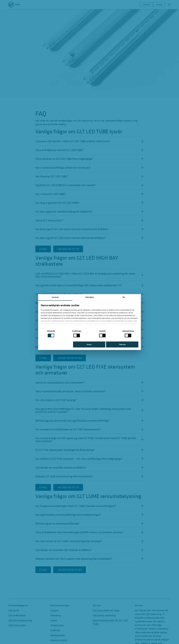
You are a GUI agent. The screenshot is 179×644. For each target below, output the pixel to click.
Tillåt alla (122, 344)
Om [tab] (124, 297)
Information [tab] (89, 297)
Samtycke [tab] (55, 297)
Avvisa (89, 344)
